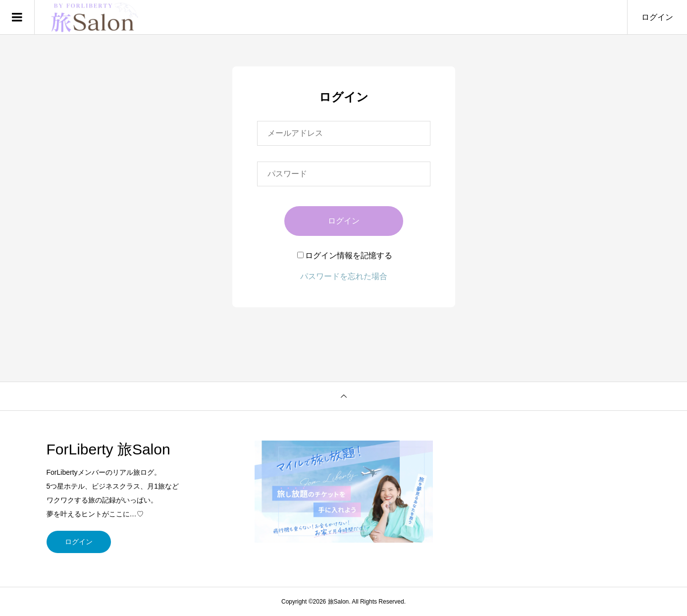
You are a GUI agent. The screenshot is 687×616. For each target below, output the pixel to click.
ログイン (657, 17)
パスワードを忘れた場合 (344, 276)
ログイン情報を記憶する (345, 255)
